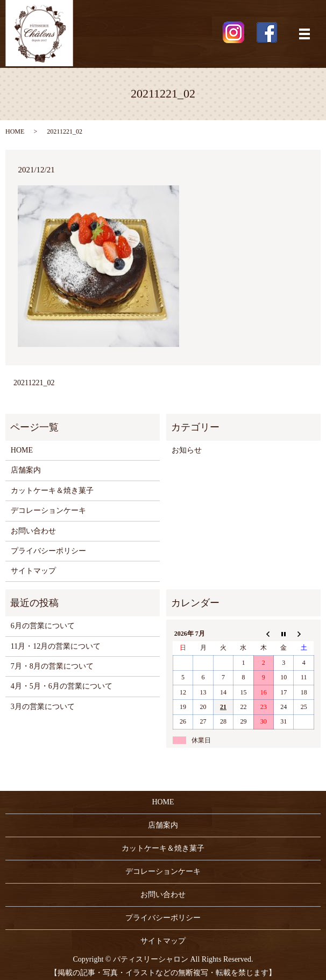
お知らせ (187, 450)
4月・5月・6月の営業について (62, 686)
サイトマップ (33, 571)
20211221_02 (34, 383)
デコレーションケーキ (48, 510)
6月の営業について (43, 626)
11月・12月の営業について (56, 646)
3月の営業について (43, 707)
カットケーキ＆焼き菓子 (52, 491)
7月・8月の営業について (52, 666)
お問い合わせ (33, 531)
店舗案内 (26, 470)
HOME (15, 131)
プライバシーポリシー (48, 551)
